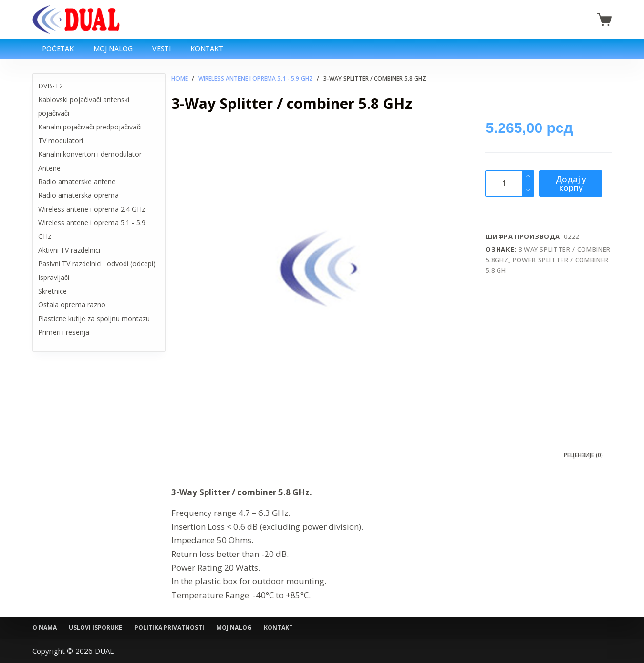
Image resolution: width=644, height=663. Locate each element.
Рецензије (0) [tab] (583, 455)
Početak (58, 49)
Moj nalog (113, 49)
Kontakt (207, 49)
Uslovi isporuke (95, 628)
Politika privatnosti (169, 628)
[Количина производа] (510, 183)
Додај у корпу (571, 183)
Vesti (162, 49)
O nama (44, 628)
